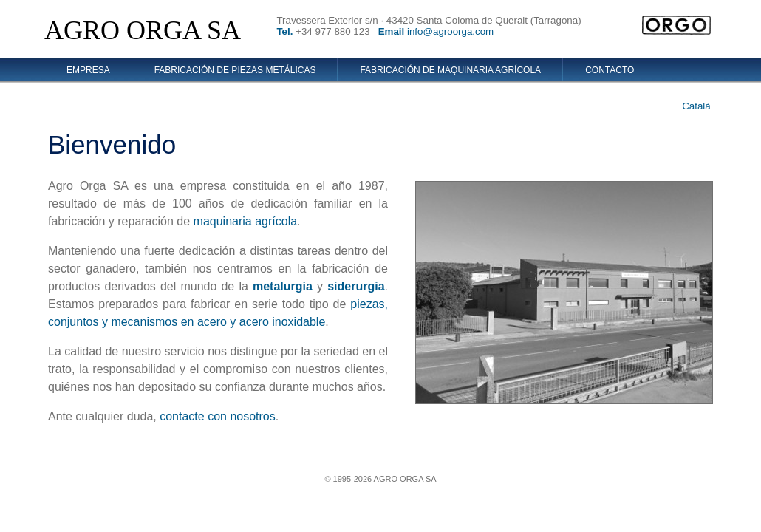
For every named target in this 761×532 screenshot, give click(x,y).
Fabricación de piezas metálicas (235, 70)
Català (696, 106)
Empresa (88, 70)
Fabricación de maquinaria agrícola (450, 70)
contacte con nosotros (218, 416)
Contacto (610, 70)
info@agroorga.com (450, 31)
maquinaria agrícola (246, 221)
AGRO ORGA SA (143, 30)
